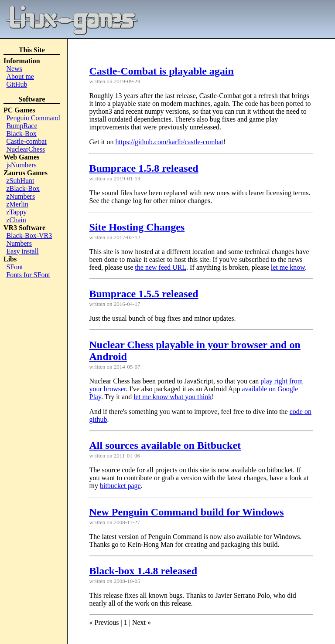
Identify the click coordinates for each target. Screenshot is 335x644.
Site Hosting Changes (137, 227)
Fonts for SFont (28, 275)
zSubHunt (20, 181)
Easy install (22, 251)
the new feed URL (161, 267)
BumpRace (22, 126)
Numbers (19, 243)
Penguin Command (33, 118)
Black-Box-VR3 (29, 236)
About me (20, 76)
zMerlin (17, 204)
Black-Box (21, 134)
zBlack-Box (23, 188)
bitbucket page (120, 486)
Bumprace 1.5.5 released (144, 294)
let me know (288, 267)
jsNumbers (21, 165)
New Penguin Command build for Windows (187, 512)
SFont (14, 267)
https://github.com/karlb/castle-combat (170, 142)
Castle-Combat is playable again (162, 71)
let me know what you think (173, 397)
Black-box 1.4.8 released (144, 571)
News (14, 69)
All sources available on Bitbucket (165, 445)
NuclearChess (26, 149)
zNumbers (21, 196)
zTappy (16, 212)
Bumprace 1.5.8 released (144, 168)
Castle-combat (26, 141)
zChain (16, 220)
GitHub (17, 84)
